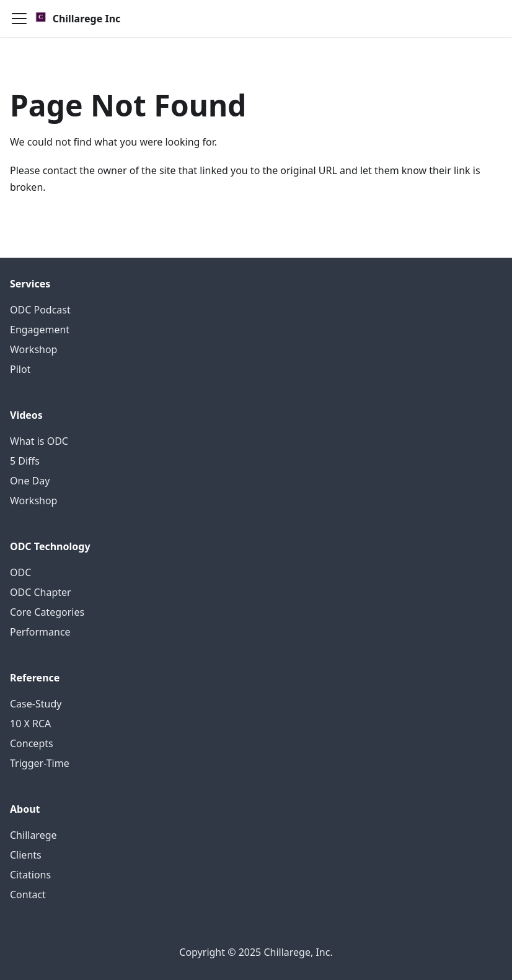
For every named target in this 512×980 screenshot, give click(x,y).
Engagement (40, 330)
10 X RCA (30, 724)
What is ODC (39, 441)
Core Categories (47, 612)
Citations (30, 875)
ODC (20, 572)
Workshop (33, 349)
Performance (40, 632)
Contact (28, 895)
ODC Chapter (41, 592)
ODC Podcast (40, 310)
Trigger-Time (40, 763)
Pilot (20, 369)
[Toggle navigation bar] (19, 19)
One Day (30, 481)
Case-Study (36, 704)
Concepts (32, 743)
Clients (26, 855)
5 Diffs (25, 461)
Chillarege (33, 835)
